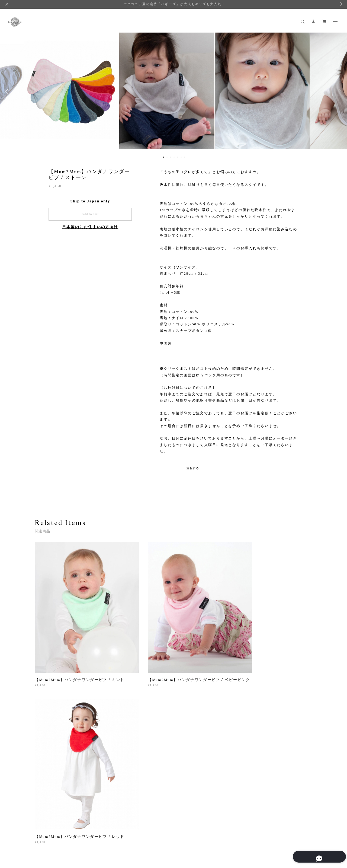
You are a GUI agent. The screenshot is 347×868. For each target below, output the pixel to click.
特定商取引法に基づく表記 (102, 838)
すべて (52, 707)
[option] (173, 91)
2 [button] (167, 157)
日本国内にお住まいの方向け (90, 227)
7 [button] (185, 157)
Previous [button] (8, 91)
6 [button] (181, 157)
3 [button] (171, 157)
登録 (272, 773)
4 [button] (174, 157)
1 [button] (163, 157)
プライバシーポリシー (60, 838)
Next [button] (339, 91)
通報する (193, 468)
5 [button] (178, 157)
